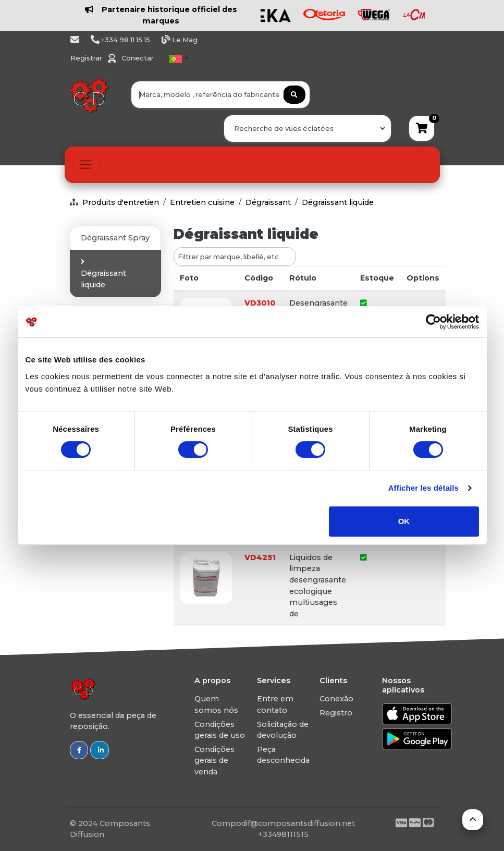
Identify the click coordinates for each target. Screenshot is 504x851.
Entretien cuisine (202, 202)
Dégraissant (268, 202)
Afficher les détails (423, 488)
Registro (336, 713)
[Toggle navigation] (86, 165)
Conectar (138, 58)
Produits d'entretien (121, 202)
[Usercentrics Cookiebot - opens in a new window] (433, 322)
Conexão (336, 699)
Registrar (87, 58)
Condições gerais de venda (214, 761)
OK (404, 521)
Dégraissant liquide (338, 202)
